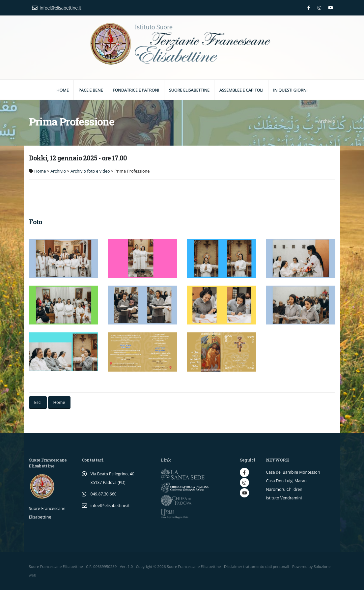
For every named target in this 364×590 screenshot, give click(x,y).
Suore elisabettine (189, 90)
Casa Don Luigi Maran (287, 481)
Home (62, 90)
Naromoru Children (285, 489)
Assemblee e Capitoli (241, 90)
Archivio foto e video (90, 171)
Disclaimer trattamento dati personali (257, 566)
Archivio (58, 171)
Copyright (144, 566)
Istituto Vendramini (284, 498)
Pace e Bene (91, 90)
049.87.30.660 (104, 494)
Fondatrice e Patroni (136, 90)
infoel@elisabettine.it (57, 8)
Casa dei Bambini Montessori (294, 472)
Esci (38, 402)
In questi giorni (290, 90)
